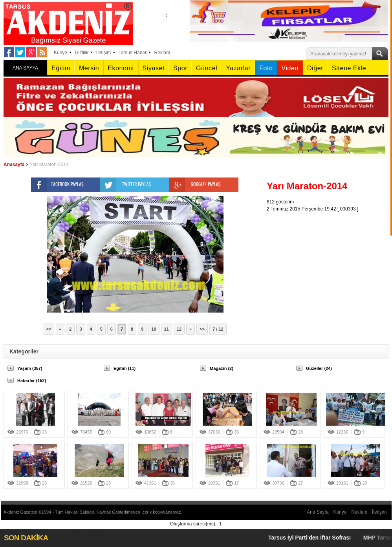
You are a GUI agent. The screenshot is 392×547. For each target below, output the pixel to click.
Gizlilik (82, 53)
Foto (266, 68)
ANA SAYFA (25, 68)
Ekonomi (121, 68)
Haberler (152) (32, 381)
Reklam (162, 53)
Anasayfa (14, 165)
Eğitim (61, 68)
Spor (180, 68)
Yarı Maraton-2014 (49, 165)
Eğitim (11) (125, 368)
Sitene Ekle (349, 68)
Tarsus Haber (133, 53)
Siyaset (154, 68)
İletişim (103, 53)
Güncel (207, 68)
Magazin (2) (222, 368)
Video (290, 68)
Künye (60, 53)
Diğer (315, 68)
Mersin (89, 68)
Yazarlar (238, 68)
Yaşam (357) (30, 368)
